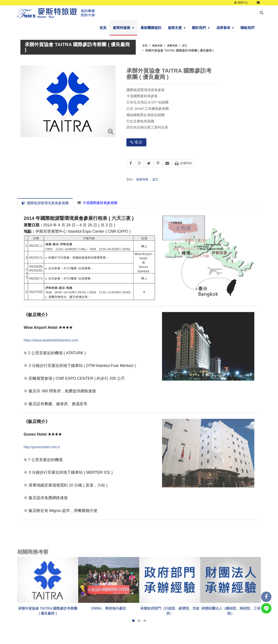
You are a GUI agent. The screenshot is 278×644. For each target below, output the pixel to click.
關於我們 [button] (201, 28)
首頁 (103, 28)
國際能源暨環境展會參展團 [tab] (45, 203)
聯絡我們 (247, 28)
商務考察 (157, 46)
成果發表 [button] (225, 28)
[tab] (97, 203)
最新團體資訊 (151, 28)
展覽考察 (172, 46)
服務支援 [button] (177, 28)
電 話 (136, 142)
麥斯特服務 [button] (123, 28)
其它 (185, 46)
